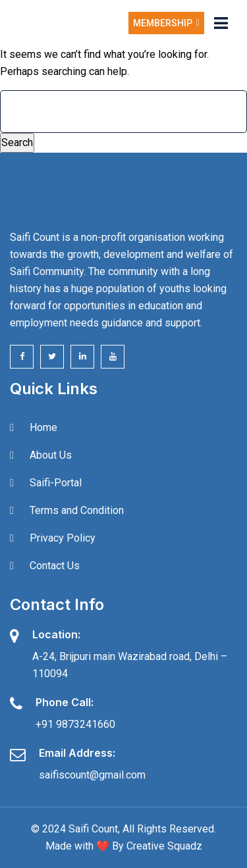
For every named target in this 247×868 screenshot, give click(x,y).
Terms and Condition (77, 510)
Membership (166, 23)
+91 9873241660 (75, 724)
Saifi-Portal (56, 483)
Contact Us (55, 566)
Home (43, 427)
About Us (51, 455)
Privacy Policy (63, 538)
